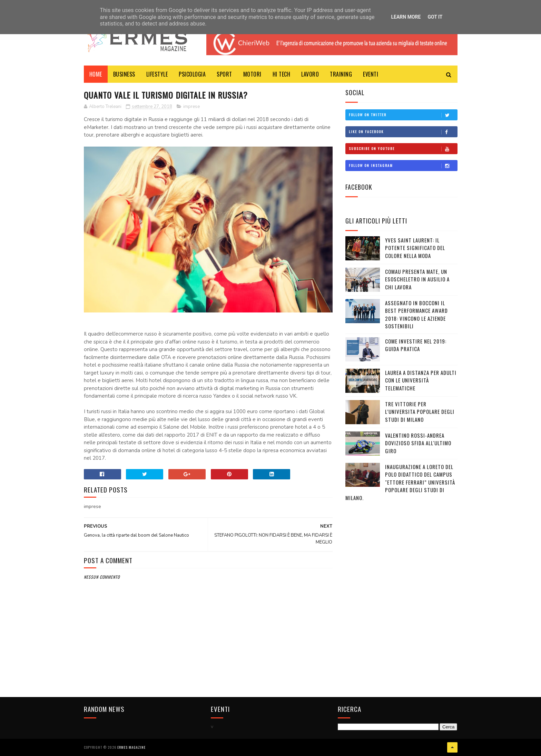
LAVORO (310, 74)
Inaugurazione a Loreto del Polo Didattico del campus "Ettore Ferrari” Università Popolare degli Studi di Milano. (400, 482)
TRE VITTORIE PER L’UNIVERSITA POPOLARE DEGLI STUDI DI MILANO (420, 412)
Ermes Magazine (131, 747)
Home (96, 74)
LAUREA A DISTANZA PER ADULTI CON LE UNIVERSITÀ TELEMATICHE (421, 380)
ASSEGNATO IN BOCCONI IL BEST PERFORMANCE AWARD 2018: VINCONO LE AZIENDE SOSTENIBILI (416, 315)
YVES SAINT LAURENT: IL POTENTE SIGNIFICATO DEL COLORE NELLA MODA (415, 248)
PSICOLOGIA (192, 74)
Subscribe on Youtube (403, 149)
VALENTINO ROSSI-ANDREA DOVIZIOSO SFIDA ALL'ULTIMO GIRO (418, 443)
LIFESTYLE (157, 74)
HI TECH (282, 74)
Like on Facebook (403, 132)
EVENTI (371, 74)
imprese (191, 107)
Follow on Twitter (403, 115)
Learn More (406, 17)
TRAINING (341, 74)
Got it (435, 17)
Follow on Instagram (403, 166)
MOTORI (252, 74)
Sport (224, 74)
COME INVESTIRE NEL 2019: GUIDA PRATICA (416, 345)
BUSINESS (124, 74)
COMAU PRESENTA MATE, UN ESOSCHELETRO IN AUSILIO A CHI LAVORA (417, 279)
